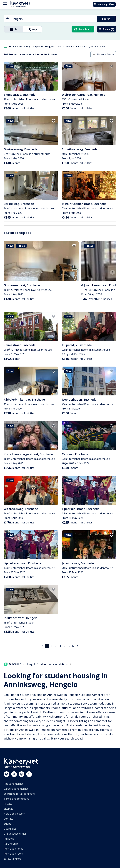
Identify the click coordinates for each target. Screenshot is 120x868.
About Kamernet (13, 784)
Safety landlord (13, 859)
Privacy (8, 804)
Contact (8, 819)
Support (9, 824)
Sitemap (9, 809)
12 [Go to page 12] (73, 646)
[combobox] (49, 19)
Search (106, 19)
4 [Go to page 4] (60, 646)
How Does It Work (14, 814)
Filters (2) (106, 29)
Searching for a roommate (19, 794)
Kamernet (13, 664)
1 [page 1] (47, 646)
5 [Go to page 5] (64, 646)
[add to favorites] (53, 66)
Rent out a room (13, 854)
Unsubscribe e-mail (15, 834)
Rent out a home (14, 849)
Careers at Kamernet (16, 789)
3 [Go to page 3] (56, 646)
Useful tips (10, 829)
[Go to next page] (77, 646)
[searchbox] (53, 19)
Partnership (11, 844)
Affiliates (9, 839)
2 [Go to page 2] (51, 646)
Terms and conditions (16, 799)
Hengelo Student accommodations (47, 664)
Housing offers (104, 4)
